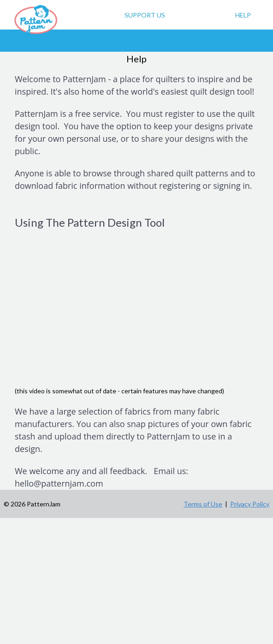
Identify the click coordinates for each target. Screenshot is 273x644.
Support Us (145, 15)
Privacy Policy (250, 504)
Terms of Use (203, 504)
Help (243, 15)
